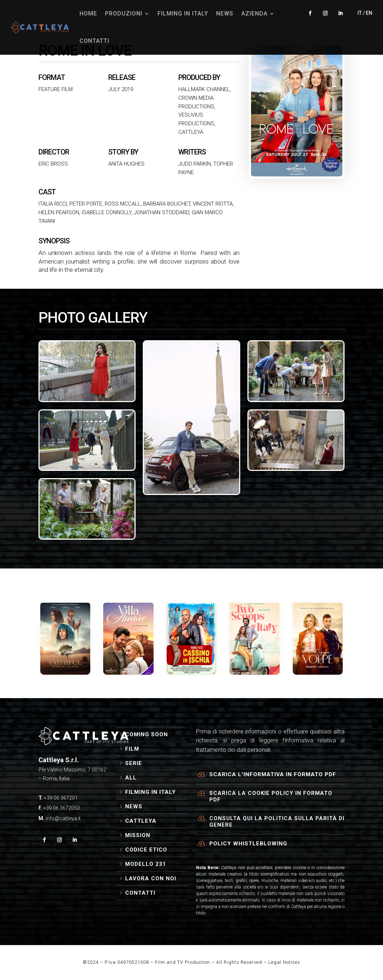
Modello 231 (146, 864)
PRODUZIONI (124, 14)
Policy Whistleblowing (248, 844)
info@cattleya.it (63, 818)
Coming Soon (147, 734)
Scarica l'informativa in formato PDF (273, 774)
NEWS (225, 14)
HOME (88, 14)
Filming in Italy (151, 792)
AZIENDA (254, 14)
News (134, 806)
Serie (134, 763)
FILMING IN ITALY (183, 14)
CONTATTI (94, 41)
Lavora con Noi (151, 878)
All (131, 778)
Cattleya (141, 821)
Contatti (140, 893)
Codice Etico (146, 850)
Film (132, 749)
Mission (138, 835)
